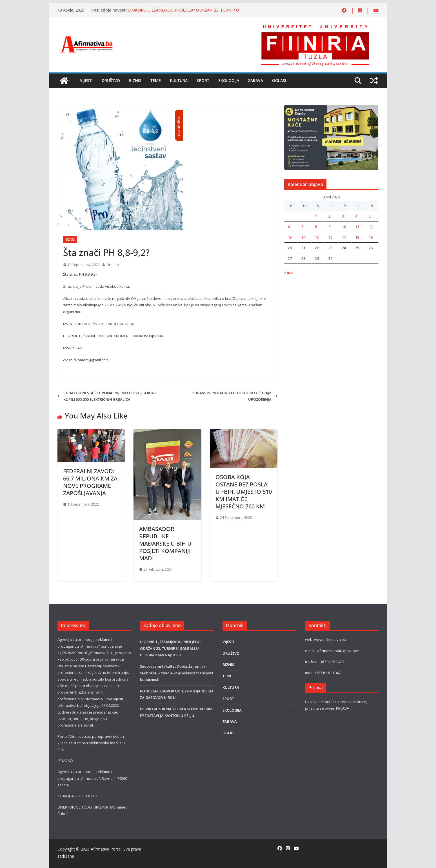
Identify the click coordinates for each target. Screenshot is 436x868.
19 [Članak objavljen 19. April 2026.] (371, 237)
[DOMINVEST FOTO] (331, 108)
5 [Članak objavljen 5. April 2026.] (370, 216)
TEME (156, 80)
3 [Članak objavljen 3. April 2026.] (343, 216)
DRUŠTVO (111, 80)
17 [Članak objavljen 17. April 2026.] (344, 237)
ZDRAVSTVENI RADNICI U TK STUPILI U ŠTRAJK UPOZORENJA (235, 396)
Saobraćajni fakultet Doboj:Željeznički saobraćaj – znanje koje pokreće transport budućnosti (177, 673)
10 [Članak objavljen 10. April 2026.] (344, 227)
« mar (289, 272)
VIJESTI (86, 80)
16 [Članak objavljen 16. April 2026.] (330, 237)
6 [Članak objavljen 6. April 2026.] (289, 227)
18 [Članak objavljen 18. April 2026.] (357, 237)
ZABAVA (256, 80)
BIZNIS (135, 80)
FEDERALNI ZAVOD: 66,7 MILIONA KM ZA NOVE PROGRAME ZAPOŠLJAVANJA (90, 482)
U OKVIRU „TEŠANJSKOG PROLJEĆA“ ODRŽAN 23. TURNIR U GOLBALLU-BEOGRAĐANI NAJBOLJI (183, 13)
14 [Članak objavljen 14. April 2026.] (303, 237)
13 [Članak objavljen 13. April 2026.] (290, 237)
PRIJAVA (342, 708)
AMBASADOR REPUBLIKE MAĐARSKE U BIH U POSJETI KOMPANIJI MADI (165, 543)
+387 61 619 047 (327, 673)
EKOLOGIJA (229, 80)
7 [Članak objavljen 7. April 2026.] (302, 227)
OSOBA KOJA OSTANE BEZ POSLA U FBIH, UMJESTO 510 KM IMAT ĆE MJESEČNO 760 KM (244, 492)
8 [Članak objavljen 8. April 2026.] (316, 227)
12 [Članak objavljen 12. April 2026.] (371, 227)
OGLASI (279, 80)
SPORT (203, 80)
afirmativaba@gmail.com (338, 651)
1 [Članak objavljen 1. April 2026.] (316, 216)
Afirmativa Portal (106, 849)
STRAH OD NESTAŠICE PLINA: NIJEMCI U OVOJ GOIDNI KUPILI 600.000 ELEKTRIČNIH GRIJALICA (107, 396)
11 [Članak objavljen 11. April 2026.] (357, 227)
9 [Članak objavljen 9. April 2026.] (329, 227)
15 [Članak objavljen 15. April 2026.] (317, 237)
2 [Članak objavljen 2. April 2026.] (329, 216)
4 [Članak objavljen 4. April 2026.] (356, 216)
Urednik (113, 265)
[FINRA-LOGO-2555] (315, 26)
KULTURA (179, 80)
